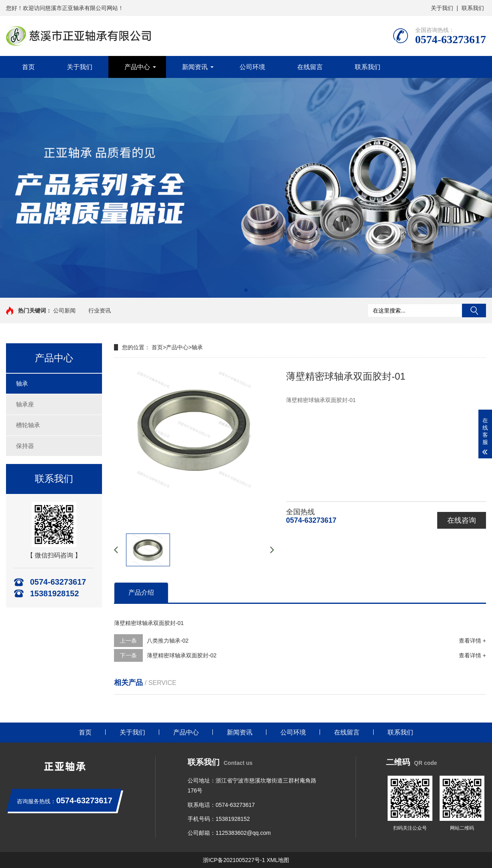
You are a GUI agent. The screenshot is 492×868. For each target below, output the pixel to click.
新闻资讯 (195, 67)
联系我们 (473, 8)
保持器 (25, 446)
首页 (28, 67)
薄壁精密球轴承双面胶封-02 (182, 655)
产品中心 (137, 67)
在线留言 (310, 67)
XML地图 (278, 860)
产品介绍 (141, 592)
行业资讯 (100, 311)
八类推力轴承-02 (168, 641)
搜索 (474, 311)
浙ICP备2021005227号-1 (234, 860)
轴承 (22, 383)
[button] (246, 290)
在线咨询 (462, 520)
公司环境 (252, 67)
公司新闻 (64, 311)
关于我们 (442, 8)
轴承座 (25, 404)
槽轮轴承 (28, 425)
